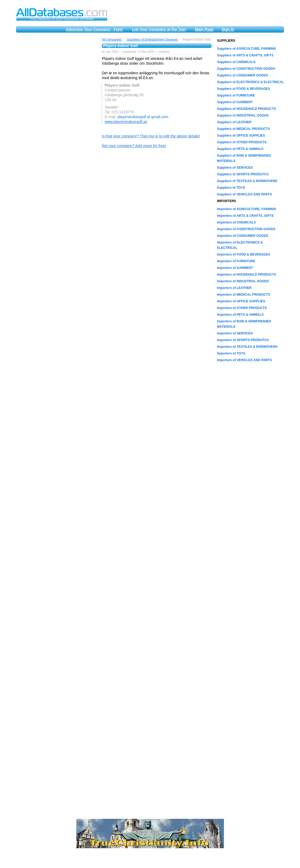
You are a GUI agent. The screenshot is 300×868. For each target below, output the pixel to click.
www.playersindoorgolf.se (126, 122)
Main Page (204, 29)
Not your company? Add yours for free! (134, 146)
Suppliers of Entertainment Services (152, 40)
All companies (112, 40)
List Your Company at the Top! (159, 29)
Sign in (228, 29)
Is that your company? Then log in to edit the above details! (151, 136)
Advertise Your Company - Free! (94, 29)
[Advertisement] (56, 118)
